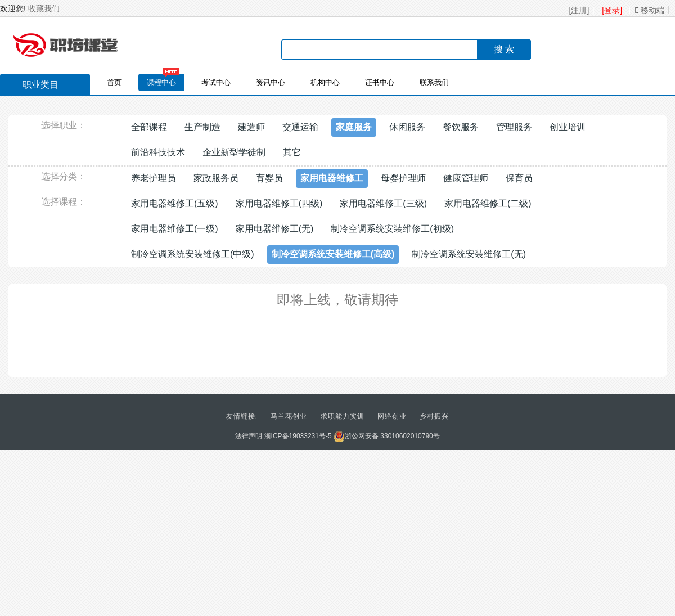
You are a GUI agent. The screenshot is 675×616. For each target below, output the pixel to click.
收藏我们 (44, 8)
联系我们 (434, 82)
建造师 (251, 127)
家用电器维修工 (332, 178)
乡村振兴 (434, 416)
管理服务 (514, 127)
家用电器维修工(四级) (279, 203)
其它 (292, 152)
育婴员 (269, 178)
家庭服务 (354, 127)
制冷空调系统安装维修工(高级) (333, 254)
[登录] (612, 10)
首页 (114, 82)
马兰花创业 (289, 416)
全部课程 (149, 127)
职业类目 (35, 86)
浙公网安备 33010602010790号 (387, 436)
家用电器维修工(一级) (175, 229)
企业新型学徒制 (234, 152)
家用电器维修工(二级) (488, 203)
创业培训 (568, 127)
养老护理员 (154, 178)
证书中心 (380, 82)
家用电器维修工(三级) (383, 203)
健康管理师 (466, 178)
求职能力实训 (343, 416)
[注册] (579, 10)
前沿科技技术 (158, 152)
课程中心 (161, 82)
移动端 (650, 10)
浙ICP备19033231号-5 (298, 436)
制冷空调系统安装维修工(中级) (193, 254)
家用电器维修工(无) (275, 229)
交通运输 (300, 127)
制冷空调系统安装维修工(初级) (392, 229)
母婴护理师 (403, 178)
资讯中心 (271, 82)
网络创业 (392, 416)
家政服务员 (216, 178)
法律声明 (249, 436)
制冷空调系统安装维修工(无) (469, 254)
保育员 (519, 178)
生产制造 (202, 127)
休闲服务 (407, 127)
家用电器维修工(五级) (175, 203)
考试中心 (216, 82)
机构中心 (325, 82)
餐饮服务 (461, 127)
